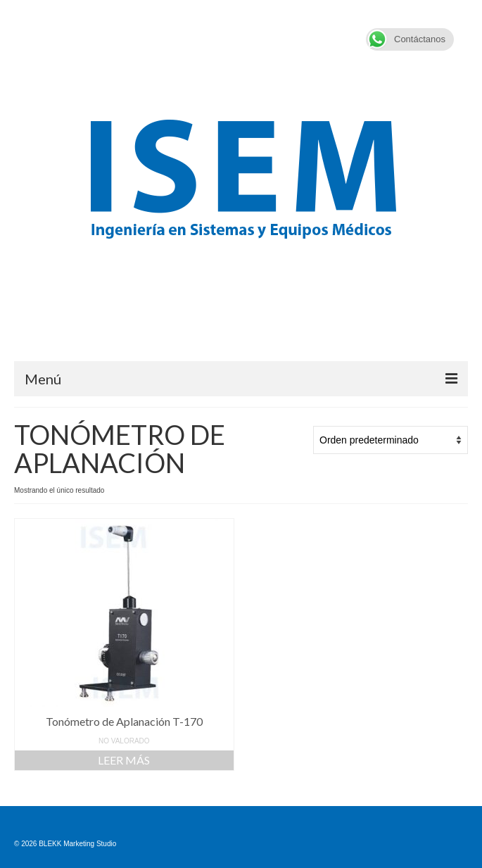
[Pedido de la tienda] (391, 440)
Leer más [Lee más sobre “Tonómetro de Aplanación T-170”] (124, 760)
